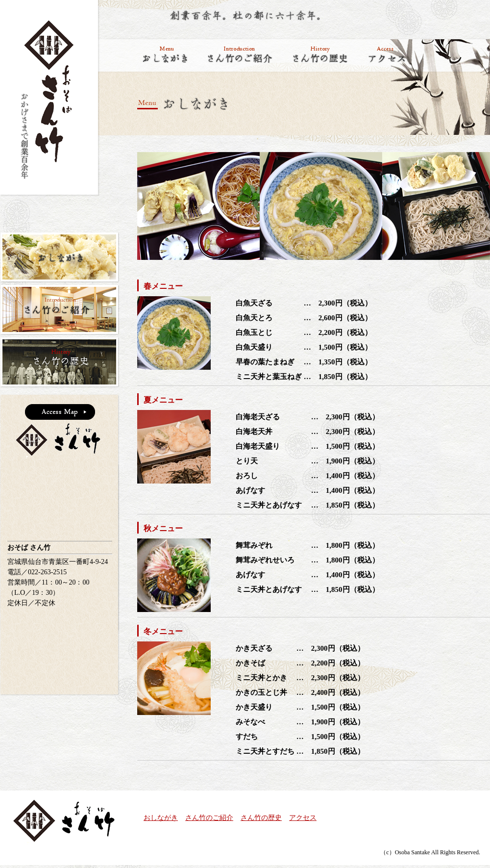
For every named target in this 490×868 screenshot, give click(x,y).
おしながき (161, 818)
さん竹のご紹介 (209, 818)
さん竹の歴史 (261, 818)
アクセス (303, 818)
